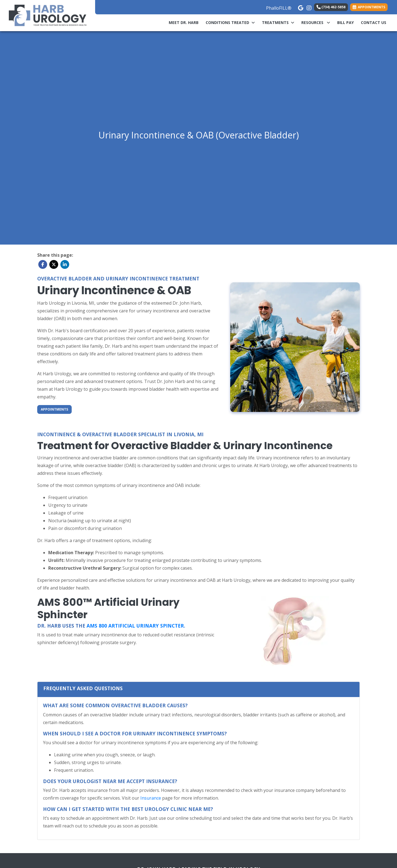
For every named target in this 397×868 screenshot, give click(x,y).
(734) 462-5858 (331, 7)
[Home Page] (48, 15)
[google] (300, 7)
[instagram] (309, 7)
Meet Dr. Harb (184, 22)
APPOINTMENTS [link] (369, 7)
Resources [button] (316, 22)
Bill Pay (347, 22)
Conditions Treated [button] (230, 22)
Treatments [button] (278, 22)
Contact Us (374, 22)
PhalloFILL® (279, 8)
